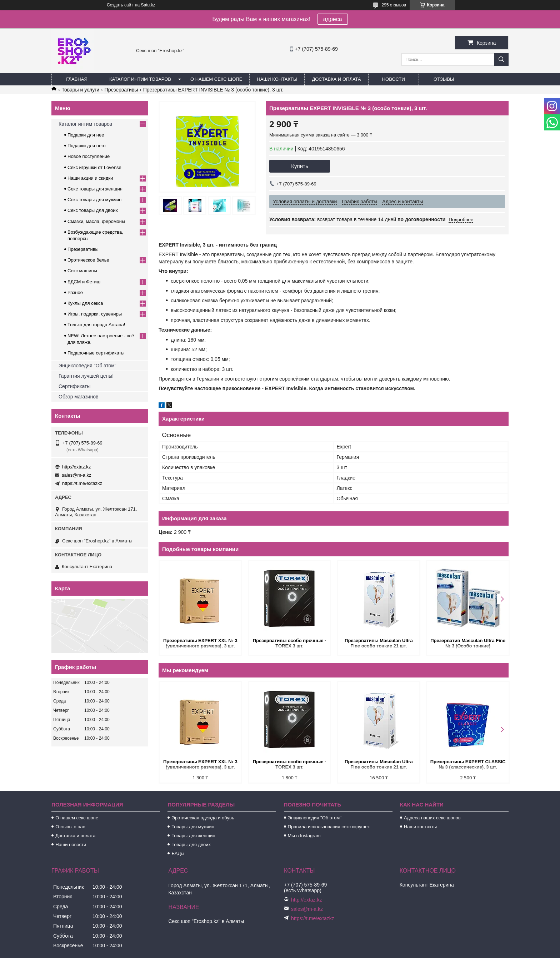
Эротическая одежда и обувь (203, 818)
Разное (75, 292)
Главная (77, 79)
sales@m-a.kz (77, 475)
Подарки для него (87, 146)
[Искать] (501, 59)
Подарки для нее (86, 135)
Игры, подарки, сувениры (95, 314)
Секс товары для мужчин (94, 200)
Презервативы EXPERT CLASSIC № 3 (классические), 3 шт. (467, 764)
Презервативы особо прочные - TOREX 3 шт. (289, 643)
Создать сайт (120, 5)
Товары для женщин (193, 836)
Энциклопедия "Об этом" (87, 366)
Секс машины (82, 271)
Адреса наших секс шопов (432, 818)
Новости (394, 79)
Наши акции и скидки (90, 178)
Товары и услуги (80, 90)
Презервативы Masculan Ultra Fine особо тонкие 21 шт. (378, 643)
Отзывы (444, 79)
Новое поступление (89, 156)
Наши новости (71, 845)
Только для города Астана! (96, 325)
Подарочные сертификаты (96, 353)
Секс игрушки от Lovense (94, 167)
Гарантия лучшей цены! (86, 376)
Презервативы (121, 90)
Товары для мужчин (193, 827)
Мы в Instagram (304, 836)
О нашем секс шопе (216, 79)
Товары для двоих (191, 845)
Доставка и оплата (336, 79)
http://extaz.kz (76, 467)
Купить (299, 166)
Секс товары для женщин (95, 189)
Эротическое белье (88, 260)
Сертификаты (74, 386)
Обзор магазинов (78, 397)
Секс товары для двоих (93, 210)
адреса (333, 19)
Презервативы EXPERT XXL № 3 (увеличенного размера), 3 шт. (200, 643)
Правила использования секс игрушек (329, 827)
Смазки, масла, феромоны (96, 221)
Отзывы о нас (70, 827)
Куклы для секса (85, 303)
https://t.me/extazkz (82, 483)
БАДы (178, 853)
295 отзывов (394, 5)
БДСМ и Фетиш (84, 282)
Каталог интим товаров (140, 79)
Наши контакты (277, 79)
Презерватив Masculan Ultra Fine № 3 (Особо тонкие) (467, 643)
